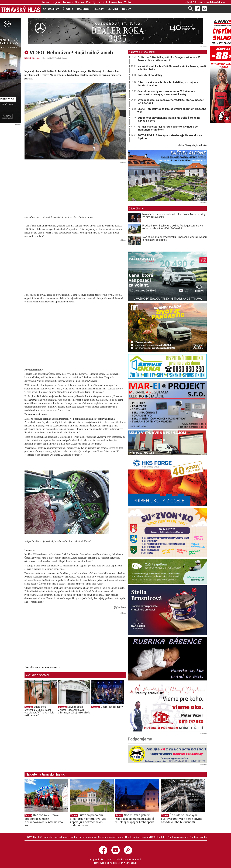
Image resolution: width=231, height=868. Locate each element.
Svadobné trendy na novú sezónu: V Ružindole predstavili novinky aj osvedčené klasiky (166, 93)
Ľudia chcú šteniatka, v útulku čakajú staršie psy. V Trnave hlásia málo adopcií (39, 711)
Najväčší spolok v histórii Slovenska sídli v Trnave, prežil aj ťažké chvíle (74, 710)
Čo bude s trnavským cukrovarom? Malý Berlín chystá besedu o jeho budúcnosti (182, 819)
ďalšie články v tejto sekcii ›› (193, 145)
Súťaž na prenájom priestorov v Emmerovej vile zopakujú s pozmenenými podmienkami (88, 820)
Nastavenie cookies (178, 837)
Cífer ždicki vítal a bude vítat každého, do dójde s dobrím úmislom (168, 84)
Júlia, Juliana (217, 2)
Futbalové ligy (114, 2)
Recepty (91, 2)
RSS (153, 837)
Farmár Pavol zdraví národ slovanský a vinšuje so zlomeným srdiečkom (168, 128)
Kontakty (162, 837)
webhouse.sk (130, 863)
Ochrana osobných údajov (111, 837)
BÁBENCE (83, 9)
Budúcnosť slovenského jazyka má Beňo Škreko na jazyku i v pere (169, 119)
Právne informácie (87, 837)
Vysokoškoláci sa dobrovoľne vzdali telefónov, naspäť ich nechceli (170, 101)
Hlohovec (67, 2)
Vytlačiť (120, 607)
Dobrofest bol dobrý (112, 707)
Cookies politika (198, 837)
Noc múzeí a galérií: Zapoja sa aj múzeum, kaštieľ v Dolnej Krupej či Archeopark (135, 819)
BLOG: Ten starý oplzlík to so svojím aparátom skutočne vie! (172, 110)
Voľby (128, 2)
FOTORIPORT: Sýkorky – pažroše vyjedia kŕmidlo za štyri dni (170, 137)
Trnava (46, 2)
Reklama (145, 837)
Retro (101, 2)
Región (56, 2)
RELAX (28, 58)
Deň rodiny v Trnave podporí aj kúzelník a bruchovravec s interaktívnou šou (44, 820)
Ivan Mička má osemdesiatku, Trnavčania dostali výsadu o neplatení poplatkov (175, 238)
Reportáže (36, 58)
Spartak (80, 2)
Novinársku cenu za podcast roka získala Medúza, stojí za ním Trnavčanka (174, 216)
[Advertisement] (75, 189)
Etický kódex (133, 837)
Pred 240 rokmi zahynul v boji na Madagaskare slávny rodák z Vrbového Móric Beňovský (173, 227)
